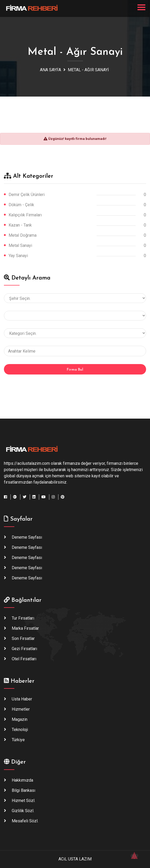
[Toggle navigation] (141, 7)
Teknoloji (20, 730)
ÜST (134, 854)
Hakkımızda (22, 780)
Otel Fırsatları (24, 659)
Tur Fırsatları (23, 618)
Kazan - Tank (20, 225)
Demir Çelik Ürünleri (27, 195)
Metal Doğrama (23, 235)
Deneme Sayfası (27, 537)
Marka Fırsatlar (25, 628)
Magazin (20, 719)
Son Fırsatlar (23, 638)
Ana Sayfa (50, 70)
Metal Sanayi (20, 245)
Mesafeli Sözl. (25, 821)
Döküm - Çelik (21, 205)
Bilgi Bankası (23, 790)
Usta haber (22, 699)
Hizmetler (21, 709)
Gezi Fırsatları (24, 649)
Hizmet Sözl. (23, 801)
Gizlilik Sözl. (23, 811)
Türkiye (18, 740)
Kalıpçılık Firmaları (25, 215)
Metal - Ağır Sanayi (88, 70)
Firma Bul (75, 370)
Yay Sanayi (18, 256)
